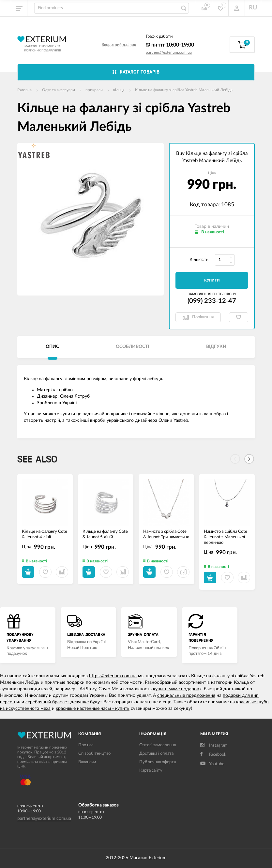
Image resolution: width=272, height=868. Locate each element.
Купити (212, 280)
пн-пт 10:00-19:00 (170, 45)
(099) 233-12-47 (212, 301)
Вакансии (87, 762)
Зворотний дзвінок (119, 45)
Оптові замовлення (158, 745)
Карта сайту (151, 771)
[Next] (249, 459)
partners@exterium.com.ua (169, 52)
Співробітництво (94, 754)
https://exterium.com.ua (113, 676)
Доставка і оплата (156, 754)
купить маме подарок (176, 689)
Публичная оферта (158, 762)
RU (253, 8)
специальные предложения (186, 696)
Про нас (86, 745)
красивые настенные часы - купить (93, 709)
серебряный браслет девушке (57, 702)
